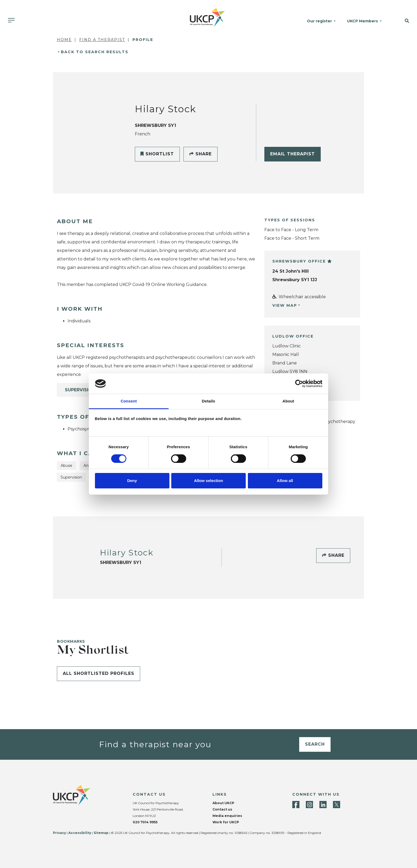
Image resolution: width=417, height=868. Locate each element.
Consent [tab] (129, 401)
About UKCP (223, 803)
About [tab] (288, 401)
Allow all (285, 481)
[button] (403, 21)
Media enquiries (227, 816)
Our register (320, 21)
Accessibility (80, 833)
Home (64, 40)
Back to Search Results (95, 52)
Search (315, 744)
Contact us (222, 809)
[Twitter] (337, 805)
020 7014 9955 (145, 822)
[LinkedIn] (323, 805)
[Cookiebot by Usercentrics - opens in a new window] (299, 384)
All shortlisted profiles (99, 673)
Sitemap (101, 833)
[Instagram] (309, 805)
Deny (132, 481)
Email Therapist (293, 154)
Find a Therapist (102, 40)
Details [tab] (208, 401)
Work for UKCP (226, 822)
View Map (285, 305)
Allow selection (208, 481)
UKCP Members (363, 21)
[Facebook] (296, 805)
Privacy (59, 833)
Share (201, 154)
